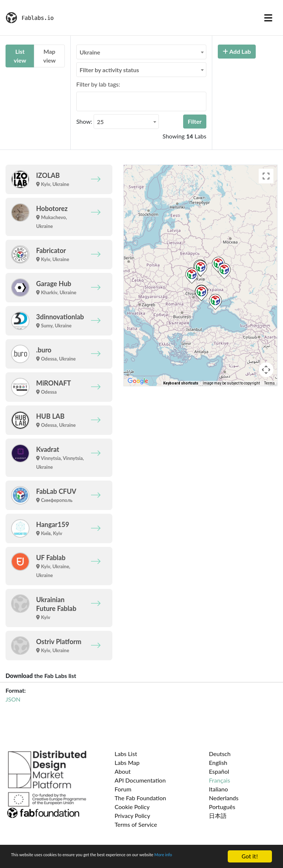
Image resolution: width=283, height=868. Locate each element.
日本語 (218, 816)
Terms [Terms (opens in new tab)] (270, 383)
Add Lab (237, 51)
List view (20, 56)
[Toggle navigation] (268, 18)
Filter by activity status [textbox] (109, 70)
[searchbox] (81, 101)
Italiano (219, 789)
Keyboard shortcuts (181, 383)
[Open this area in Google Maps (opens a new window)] (138, 381)
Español (219, 771)
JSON (13, 699)
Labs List (126, 754)
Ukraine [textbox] (90, 52)
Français (219, 780)
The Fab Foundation (140, 798)
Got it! (250, 853)
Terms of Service (136, 824)
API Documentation (140, 780)
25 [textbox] (100, 122)
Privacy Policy (132, 816)
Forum (123, 789)
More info (24, 859)
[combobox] (141, 52)
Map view (49, 56)
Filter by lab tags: (98, 84)
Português (222, 807)
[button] (201, 268)
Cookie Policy (132, 807)
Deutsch (220, 754)
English (218, 762)
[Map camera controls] (266, 370)
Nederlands (224, 798)
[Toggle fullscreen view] (266, 176)
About (123, 771)
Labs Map (127, 762)
